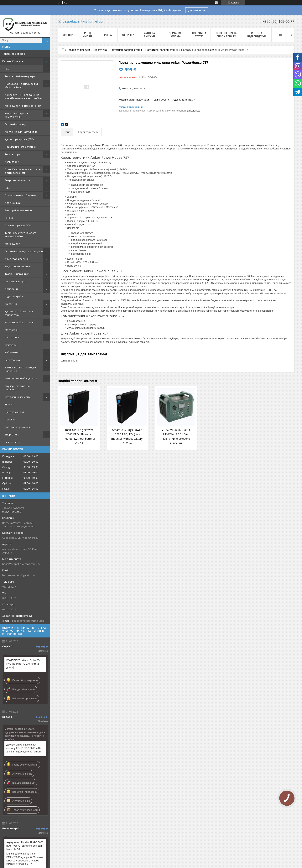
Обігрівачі (11, 345)
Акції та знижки (149, 35)
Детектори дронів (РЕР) (19, 139)
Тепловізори (13, 154)
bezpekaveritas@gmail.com (18, 575)
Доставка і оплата (176, 35)
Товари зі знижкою (14, 54)
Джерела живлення (17, 259)
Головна (67, 35)
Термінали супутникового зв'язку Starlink (21, 235)
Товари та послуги (78, 50)
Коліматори (12, 162)
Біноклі (9, 218)
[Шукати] (46, 40)
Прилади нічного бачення (21, 195)
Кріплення (11, 304)
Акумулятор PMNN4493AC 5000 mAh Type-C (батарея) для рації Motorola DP (25, 846)
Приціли (10, 419)
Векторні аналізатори (18, 210)
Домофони (11, 289)
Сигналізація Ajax (15, 281)
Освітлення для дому (18, 397)
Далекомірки (13, 203)
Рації (8, 188)
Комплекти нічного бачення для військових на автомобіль (23, 96)
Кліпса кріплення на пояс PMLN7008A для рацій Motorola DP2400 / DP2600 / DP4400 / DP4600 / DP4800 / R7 (25, 859)
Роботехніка (13, 352)
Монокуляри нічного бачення (23, 106)
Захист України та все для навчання (21, 369)
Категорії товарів (13, 61)
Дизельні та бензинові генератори (19, 313)
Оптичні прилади (15, 124)
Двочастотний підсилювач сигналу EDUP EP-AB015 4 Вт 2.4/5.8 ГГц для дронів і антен (24, 748)
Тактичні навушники (18, 274)
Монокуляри (12, 244)
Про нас (108, 35)
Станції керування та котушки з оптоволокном (23, 171)
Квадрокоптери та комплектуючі (16, 115)
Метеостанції (13, 330)
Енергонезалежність (17, 180)
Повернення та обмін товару (226, 35)
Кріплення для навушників (21, 132)
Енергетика (12, 434)
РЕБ (7, 69)
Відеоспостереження (18, 266)
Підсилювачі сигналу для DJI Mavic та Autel (22, 86)
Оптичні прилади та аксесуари (24, 251)
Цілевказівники (14, 412)
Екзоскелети (13, 442)
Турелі (9, 404)
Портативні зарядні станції (126, 50)
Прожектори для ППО (18, 225)
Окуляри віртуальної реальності (18, 388)
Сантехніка (12, 337)
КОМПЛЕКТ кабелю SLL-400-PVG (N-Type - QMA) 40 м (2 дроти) (23, 664)
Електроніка (12, 360)
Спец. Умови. (88, 35)
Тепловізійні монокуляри (20, 76)
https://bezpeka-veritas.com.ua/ (21, 564)
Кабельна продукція (17, 427)
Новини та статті (199, 35)
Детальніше (197, 10)
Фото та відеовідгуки (257, 35)
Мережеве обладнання (19, 322)
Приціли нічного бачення (20, 147)
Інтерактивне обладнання (21, 378)
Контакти (128, 35)
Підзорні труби (14, 296)
